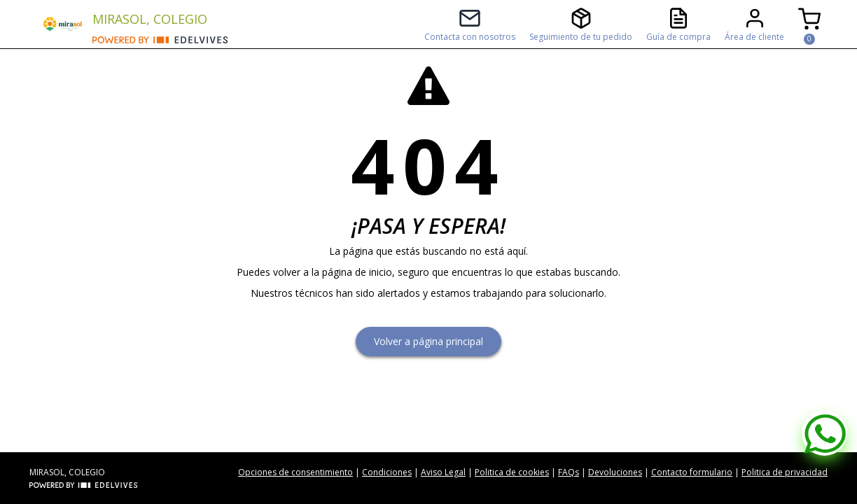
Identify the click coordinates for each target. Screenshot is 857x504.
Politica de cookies (512, 472)
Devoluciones (615, 472)
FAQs (569, 472)
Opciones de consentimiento (295, 472)
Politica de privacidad (785, 472)
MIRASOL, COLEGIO (150, 19)
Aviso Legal (443, 472)
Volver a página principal (428, 341)
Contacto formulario (692, 472)
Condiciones (387, 472)
